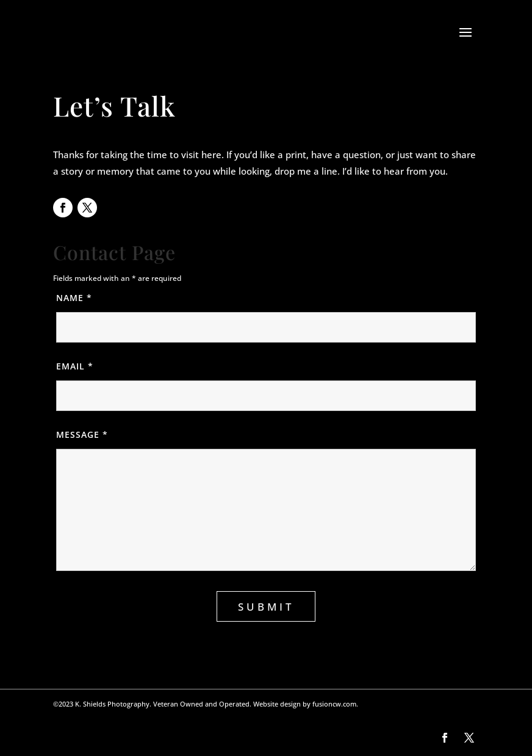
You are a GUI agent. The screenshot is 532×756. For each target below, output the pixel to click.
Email (89, 366)
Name (89, 298)
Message (97, 434)
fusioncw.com (334, 704)
